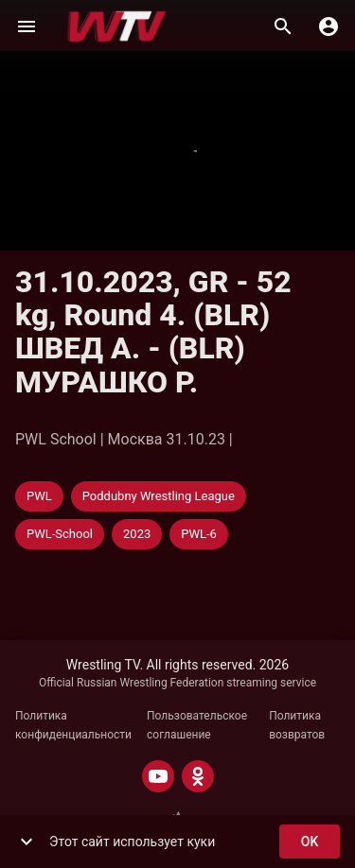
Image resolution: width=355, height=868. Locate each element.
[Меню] (27, 26)
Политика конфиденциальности (73, 725)
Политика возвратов (297, 725)
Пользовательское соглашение (197, 725)
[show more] (27, 842)
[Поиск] (283, 26)
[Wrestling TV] (117, 26)
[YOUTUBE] (158, 776)
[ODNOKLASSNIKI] (198, 776)
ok (310, 842)
